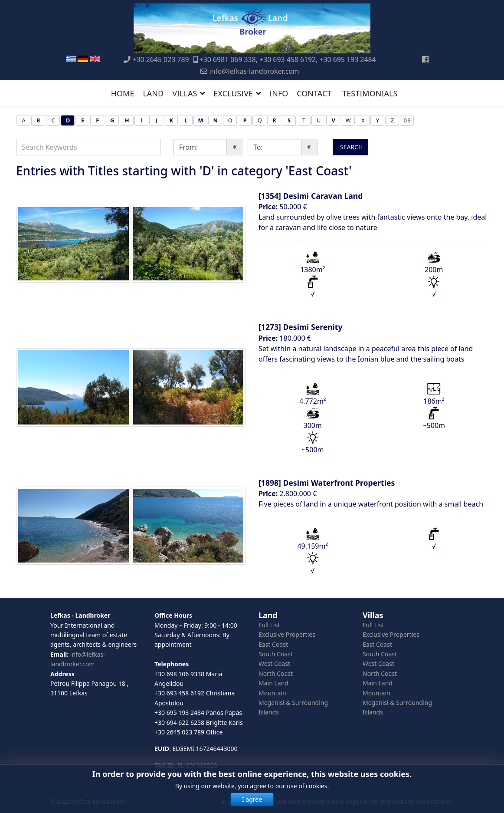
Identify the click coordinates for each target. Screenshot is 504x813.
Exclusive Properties (287, 634)
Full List (269, 625)
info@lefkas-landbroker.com (254, 71)
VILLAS (185, 93)
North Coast (276, 673)
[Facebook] (425, 59)
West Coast (274, 663)
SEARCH (350, 147)
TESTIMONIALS (370, 93)
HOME (123, 93)
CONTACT (314, 93)
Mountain (272, 693)
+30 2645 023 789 (161, 59)
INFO (279, 93)
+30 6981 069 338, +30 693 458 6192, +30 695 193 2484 (288, 59)
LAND (153, 93)
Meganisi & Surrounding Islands (293, 707)
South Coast (276, 654)
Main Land (273, 683)
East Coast (273, 644)
